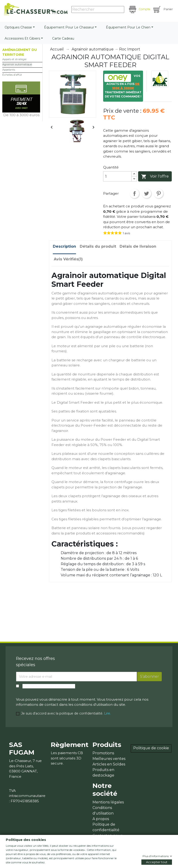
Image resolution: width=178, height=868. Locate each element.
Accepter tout (157, 862)
